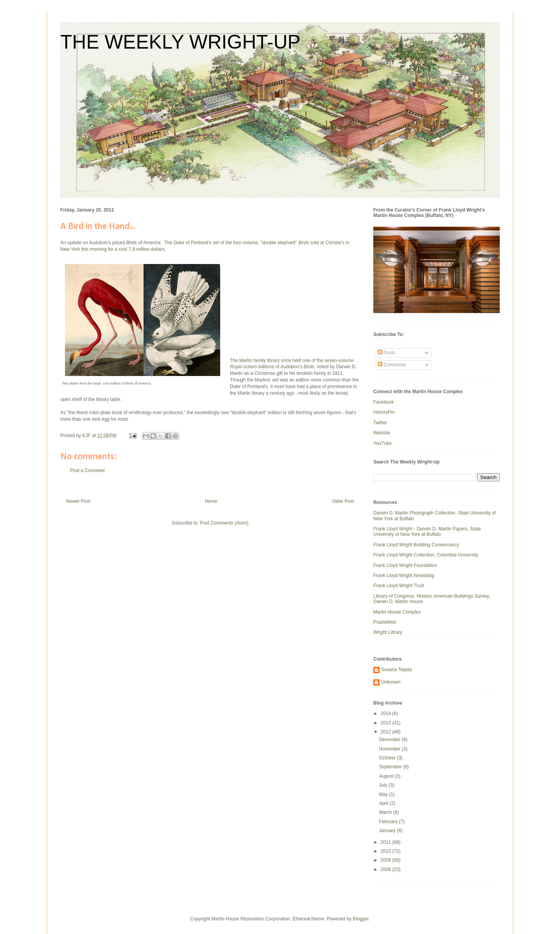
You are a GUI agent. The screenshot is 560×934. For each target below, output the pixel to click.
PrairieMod (385, 622)
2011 (387, 842)
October (388, 758)
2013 (387, 723)
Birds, (310, 367)
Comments (392, 365)
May (384, 794)
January (388, 831)
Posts (386, 353)
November (390, 749)
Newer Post (78, 501)
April (384, 803)
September (391, 767)
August (387, 776)
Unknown (391, 682)
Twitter (380, 423)
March (386, 812)
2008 (387, 869)
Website (382, 433)
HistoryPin (384, 412)
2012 (387, 732)
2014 (387, 714)
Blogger (361, 919)
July (384, 785)
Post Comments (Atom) (224, 523)
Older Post (343, 501)
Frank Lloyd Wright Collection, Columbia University (426, 555)
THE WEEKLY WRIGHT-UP (180, 42)
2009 (387, 860)
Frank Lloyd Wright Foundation (405, 565)
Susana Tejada (396, 670)
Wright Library (388, 632)
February (389, 822)
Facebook (384, 402)
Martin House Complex (397, 612)
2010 (387, 851)
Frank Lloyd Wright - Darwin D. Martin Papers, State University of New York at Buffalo (427, 532)
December (390, 740)
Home (211, 501)
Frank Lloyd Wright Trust (399, 586)
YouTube (382, 443)
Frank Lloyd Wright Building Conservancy (416, 545)
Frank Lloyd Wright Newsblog (404, 575)
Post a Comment (87, 470)
